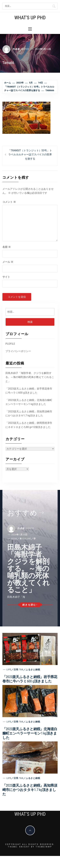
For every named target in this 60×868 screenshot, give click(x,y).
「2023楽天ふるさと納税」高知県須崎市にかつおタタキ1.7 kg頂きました (29, 414)
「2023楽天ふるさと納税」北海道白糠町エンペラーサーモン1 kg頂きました (29, 402)
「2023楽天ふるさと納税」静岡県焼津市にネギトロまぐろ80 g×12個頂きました (29, 425)
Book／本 (17, 539)
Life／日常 (12, 670)
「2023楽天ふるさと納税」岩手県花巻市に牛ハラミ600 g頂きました (29, 391)
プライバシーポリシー (18, 351)
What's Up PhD (30, 18)
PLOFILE (10, 344)
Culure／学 (29, 539)
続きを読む (30, 605)
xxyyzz (25, 49)
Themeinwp (44, 847)
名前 (7, 247)
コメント (9, 202)
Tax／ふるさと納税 (30, 670)
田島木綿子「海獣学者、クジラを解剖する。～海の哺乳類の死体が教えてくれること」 (30, 377)
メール (8, 262)
